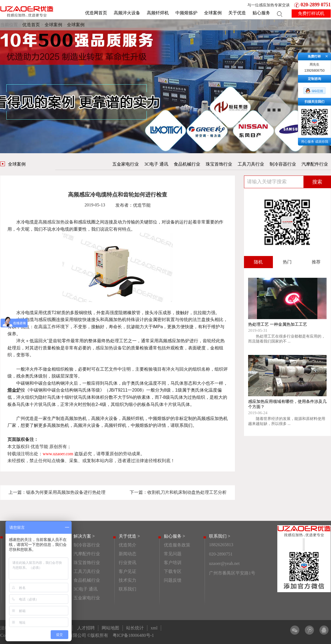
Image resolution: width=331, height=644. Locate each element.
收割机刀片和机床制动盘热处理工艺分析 (187, 492)
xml (154, 628)
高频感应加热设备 (56, 222)
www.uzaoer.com (58, 454)
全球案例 (213, 13)
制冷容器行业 (283, 164)
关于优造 (237, 13)
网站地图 (110, 628)
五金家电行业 (126, 164)
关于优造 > (129, 536)
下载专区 (173, 571)
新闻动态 (127, 554)
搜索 (317, 182)
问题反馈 (173, 580)
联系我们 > (220, 536)
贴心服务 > (174, 536)
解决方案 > (84, 536)
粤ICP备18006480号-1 (133, 635)
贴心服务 (261, 13)
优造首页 (31, 25)
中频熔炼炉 (186, 13)
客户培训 (173, 563)
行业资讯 (127, 563)
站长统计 (135, 628)
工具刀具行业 (251, 164)
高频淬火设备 (127, 13)
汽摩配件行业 (315, 164)
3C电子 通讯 (156, 164)
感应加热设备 (109, 348)
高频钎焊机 (158, 13)
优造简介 (127, 545)
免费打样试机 (311, 13)
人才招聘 (86, 628)
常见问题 (173, 554)
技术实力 (127, 580)
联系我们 (127, 589)
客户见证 (127, 571)
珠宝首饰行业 (219, 164)
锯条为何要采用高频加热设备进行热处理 (66, 492)
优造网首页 (96, 13)
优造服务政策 (177, 545)
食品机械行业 (187, 164)
